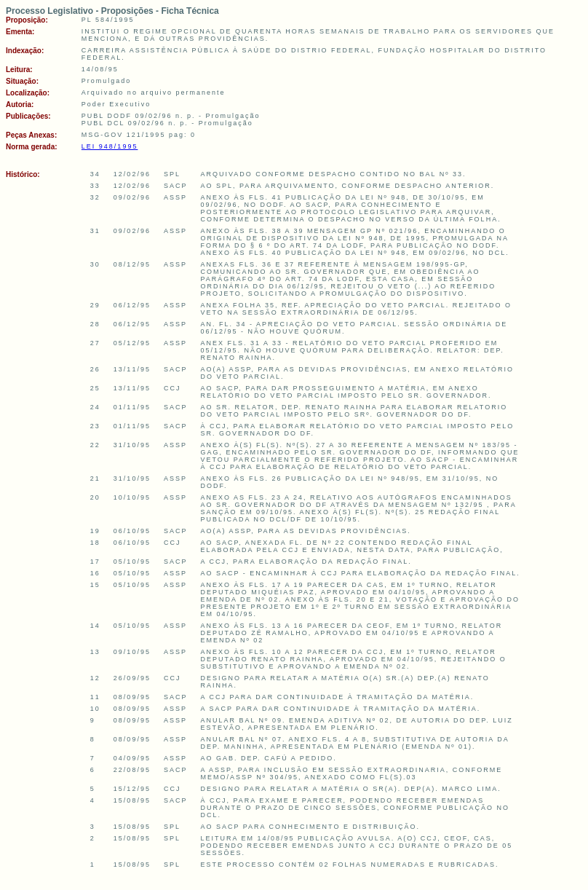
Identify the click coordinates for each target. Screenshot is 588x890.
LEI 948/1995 (110, 146)
